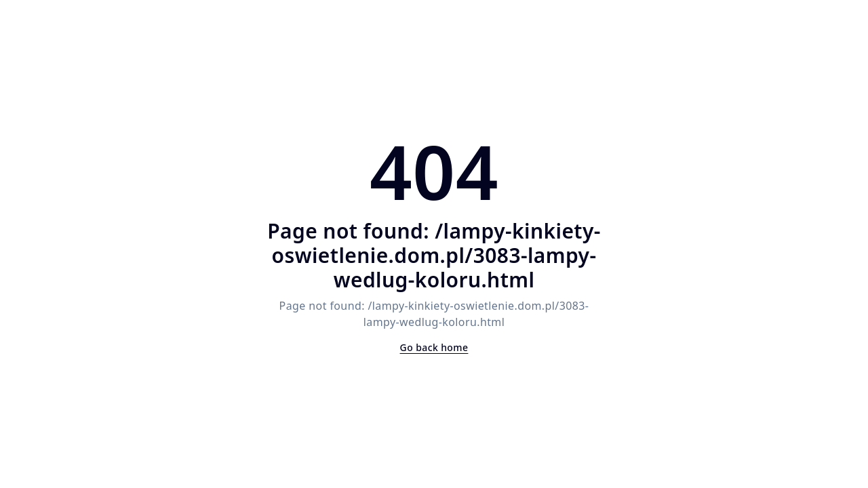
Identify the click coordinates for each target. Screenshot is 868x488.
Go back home (434, 347)
